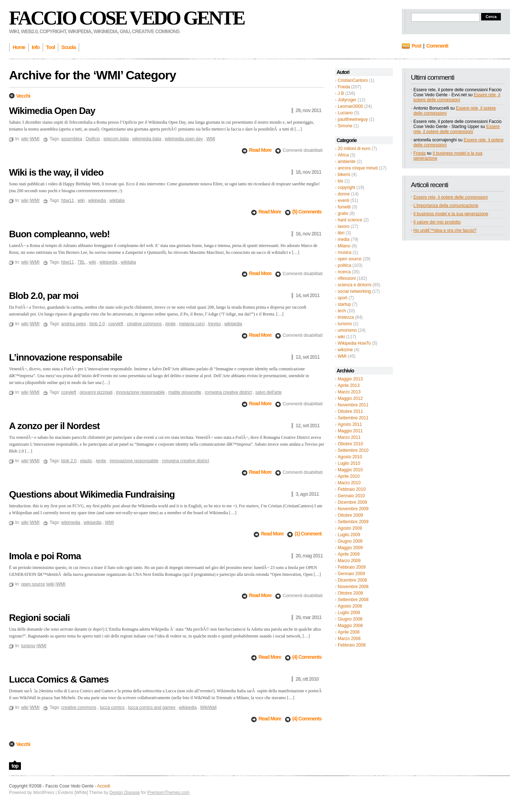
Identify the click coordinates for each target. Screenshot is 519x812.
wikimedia (71, 522)
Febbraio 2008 (352, 645)
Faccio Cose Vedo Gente (127, 18)
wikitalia (117, 200)
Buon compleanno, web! (59, 234)
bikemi (344, 175)
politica (344, 265)
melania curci (192, 324)
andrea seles (74, 324)
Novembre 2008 (353, 587)
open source (350, 259)
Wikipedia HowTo (354, 343)
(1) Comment (308, 534)
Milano (344, 246)
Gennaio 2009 (351, 574)
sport (343, 298)
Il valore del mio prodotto (437, 222)
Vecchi (23, 96)
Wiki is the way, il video (56, 172)
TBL (81, 262)
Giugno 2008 (350, 619)
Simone (345, 126)
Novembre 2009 (353, 509)
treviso (214, 324)
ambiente (347, 162)
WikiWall (208, 707)
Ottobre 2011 (350, 411)
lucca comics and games (152, 707)
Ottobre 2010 (350, 444)
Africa (343, 155)
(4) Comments (307, 657)
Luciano (345, 113)
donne (344, 194)
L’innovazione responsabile (66, 357)
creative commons (144, 324)
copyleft (116, 324)
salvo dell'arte (268, 392)
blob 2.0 (97, 324)
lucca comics (112, 707)
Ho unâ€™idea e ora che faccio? (445, 230)
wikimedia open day (184, 139)
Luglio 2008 (349, 613)
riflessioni (347, 278)
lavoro (344, 226)
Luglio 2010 (349, 463)
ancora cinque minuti (358, 168)
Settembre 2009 (353, 522)
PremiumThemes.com (168, 793)
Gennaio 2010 (351, 496)
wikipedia (97, 200)
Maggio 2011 (350, 431)
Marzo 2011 (349, 437)
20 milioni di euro (354, 149)
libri (341, 233)
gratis (343, 213)
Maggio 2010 (350, 470)
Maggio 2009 (350, 548)
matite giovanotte (185, 392)
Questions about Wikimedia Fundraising (92, 494)
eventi (343, 200)
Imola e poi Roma (45, 556)
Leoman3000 (350, 106)
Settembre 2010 (353, 450)
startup (344, 304)
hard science (350, 220)
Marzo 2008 (349, 639)
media (344, 239)
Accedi (103, 786)
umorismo (347, 330)
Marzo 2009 (349, 561)
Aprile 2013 (349, 385)
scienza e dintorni (354, 285)
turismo (345, 324)
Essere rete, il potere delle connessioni (457, 97)
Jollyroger (347, 100)
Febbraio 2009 (352, 567)
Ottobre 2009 (350, 515)
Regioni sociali (39, 618)
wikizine (345, 350)
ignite (171, 324)
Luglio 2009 (349, 535)
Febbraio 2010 (352, 489)
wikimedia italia (147, 139)
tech (342, 311)
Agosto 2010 (350, 457)
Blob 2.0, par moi (44, 296)
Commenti (437, 46)
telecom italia (116, 139)
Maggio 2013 (350, 379)
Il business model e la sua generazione (451, 214)
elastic (86, 461)
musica (345, 252)
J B (341, 93)
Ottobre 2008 (350, 593)
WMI (342, 356)
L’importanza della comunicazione (446, 206)
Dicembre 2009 (352, 502)
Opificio (93, 139)
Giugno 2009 (350, 541)
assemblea (72, 139)
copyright (347, 187)
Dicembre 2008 (352, 580)
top (15, 766)
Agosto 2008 (350, 606)
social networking (354, 291)
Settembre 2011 (353, 418)
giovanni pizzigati (96, 392)
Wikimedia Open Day (52, 111)
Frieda (344, 87)
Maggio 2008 (350, 626)
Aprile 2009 (349, 554)
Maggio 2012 (350, 398)
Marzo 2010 (349, 483)
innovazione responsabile (140, 392)
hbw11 (68, 200)
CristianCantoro (353, 80)
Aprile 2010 (349, 476)
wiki (341, 337)
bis (340, 181)
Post (416, 46)
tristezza (346, 317)
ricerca (344, 272)
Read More (261, 150)
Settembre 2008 (353, 600)
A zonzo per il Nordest (54, 426)
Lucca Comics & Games (59, 679)
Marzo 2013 (349, 392)
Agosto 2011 (350, 424)
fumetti (344, 207)
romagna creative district (228, 392)
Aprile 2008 (349, 632)
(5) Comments (307, 212)
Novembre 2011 (353, 405)
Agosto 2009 (350, 528)
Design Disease (125, 793)
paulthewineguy (353, 119)
